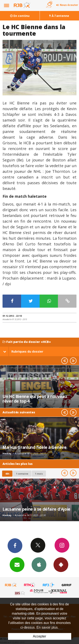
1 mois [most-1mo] (39, 474)
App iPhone (39, 564)
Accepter (39, 636)
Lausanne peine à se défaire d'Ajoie (36, 509)
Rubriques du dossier (23, 351)
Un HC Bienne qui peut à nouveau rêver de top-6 (35, 399)
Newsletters (17, 564)
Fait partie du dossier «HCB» (27, 342)
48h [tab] (7, 474)
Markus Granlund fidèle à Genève (34, 447)
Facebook (15, 545)
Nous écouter (69, 5)
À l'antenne (59, 16)
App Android (61, 564)
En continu (20, 16)
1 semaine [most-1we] (22, 474)
